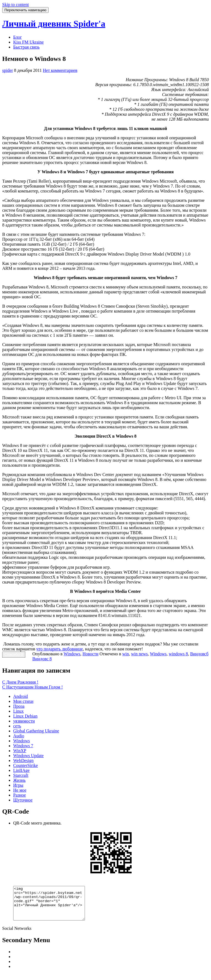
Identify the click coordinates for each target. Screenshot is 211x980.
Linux (18, 711)
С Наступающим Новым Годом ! (33, 687)
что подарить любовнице (59, 649)
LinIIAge (21, 770)
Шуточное (23, 800)
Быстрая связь (26, 47)
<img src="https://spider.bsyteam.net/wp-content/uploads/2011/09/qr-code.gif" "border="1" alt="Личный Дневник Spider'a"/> (53, 907)
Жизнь (19, 780)
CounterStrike (26, 765)
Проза (19, 706)
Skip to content (16, 5)
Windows (72, 654)
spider (8, 70)
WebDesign (23, 761)
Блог (18, 37)
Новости (90, 654)
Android (20, 696)
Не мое (20, 790)
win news (139, 654)
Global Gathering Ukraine (36, 731)
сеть (17, 726)
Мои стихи (23, 701)
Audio (19, 736)
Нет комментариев (60, 70)
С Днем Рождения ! (20, 682)
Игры (18, 785)
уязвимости (24, 721)
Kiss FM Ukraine (28, 42)
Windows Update (28, 756)
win (126, 654)
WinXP (20, 751)
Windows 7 (23, 746)
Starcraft (21, 775)
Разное (20, 795)
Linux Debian (25, 716)
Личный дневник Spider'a (54, 24)
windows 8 (178, 654)
